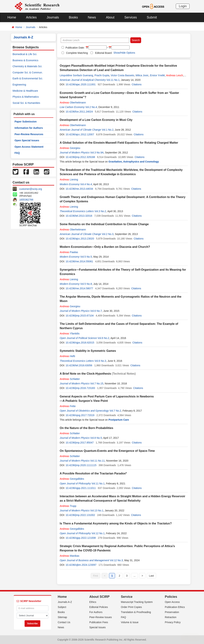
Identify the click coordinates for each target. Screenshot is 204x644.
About (110, 17)
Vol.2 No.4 (91, 107)
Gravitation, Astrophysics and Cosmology (134, 162)
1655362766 (26, 200)
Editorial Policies (99, 607)
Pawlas (69, 252)
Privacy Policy (173, 622)
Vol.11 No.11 (97, 461)
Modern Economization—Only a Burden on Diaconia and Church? (105, 247)
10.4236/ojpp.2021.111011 (81, 488)
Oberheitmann (73, 103)
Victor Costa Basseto (122, 75)
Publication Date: (75, 48)
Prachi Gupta (102, 75)
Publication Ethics (175, 607)
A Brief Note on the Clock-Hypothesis (85, 374)
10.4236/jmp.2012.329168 (80, 157)
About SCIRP (99, 597)
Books (73, 17)
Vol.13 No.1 (97, 510)
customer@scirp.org (31, 189)
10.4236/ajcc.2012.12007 (80, 134)
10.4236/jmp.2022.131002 (80, 515)
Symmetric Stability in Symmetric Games (88, 351)
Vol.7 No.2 (115, 411)
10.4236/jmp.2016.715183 (80, 388)
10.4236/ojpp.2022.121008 (81, 538)
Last (151, 576)
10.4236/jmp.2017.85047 (80, 443)
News (92, 17)
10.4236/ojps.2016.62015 (80, 343)
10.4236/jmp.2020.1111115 (81, 465)
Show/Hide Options (124, 53)
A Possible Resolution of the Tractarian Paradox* (93, 473)
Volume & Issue (130, 622)
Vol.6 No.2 (103, 338)
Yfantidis (70, 334)
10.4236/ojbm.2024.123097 (81, 565)
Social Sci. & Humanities (26, 103)
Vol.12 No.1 (98, 533)
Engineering (19, 85)
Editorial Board (103, 53)
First (95, 576)
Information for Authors (29, 128)
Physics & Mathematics (26, 97)
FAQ (17, 153)
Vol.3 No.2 (100, 211)
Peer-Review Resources (29, 134)
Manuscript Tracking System (137, 602)
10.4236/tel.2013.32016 (79, 216)
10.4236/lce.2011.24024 (79, 112)
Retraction (171, 617)
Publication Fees (99, 622)
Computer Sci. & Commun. (28, 72)
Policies (171, 597)
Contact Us (64, 622)
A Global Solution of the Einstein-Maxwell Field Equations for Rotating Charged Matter (119, 143)
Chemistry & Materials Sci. (27, 66)
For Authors (96, 612)
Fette (68, 406)
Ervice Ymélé (157, 75)
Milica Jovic (142, 75)
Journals (53, 17)
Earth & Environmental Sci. (28, 78)
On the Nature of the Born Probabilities (87, 428)
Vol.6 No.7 (96, 311)
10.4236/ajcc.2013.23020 (80, 239)
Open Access (172, 602)
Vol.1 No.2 (108, 130)
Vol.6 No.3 (100, 361)
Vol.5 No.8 (86, 284)
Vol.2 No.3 (108, 234)
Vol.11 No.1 (113, 80)
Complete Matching (77, 53)
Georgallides (72, 479)
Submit (152, 17)
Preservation (172, 612)
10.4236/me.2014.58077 (79, 288)
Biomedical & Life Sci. (25, 54)
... (135, 576)
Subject (62, 607)
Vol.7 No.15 (97, 384)
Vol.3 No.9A (97, 153)
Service (127, 597)
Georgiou (70, 148)
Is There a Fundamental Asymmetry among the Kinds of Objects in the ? (116, 523)
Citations (137, 84)
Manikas (70, 556)
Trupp (68, 506)
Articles (31, 17)
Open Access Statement (29, 147)
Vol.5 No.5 (86, 257)
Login (183, 6)
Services (131, 17)
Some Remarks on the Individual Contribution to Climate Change (104, 224)
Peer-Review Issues (101, 617)
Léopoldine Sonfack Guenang (76, 75)
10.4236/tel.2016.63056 (79, 365)
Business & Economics (25, 60)
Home (12, 17)
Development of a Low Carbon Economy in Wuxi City (96, 120)
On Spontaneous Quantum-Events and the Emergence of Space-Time (107, 451)
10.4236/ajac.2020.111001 (81, 84)
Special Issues (97, 627)
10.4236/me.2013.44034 (79, 189)
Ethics (93, 602)
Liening (69, 180)
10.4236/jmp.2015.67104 (80, 316)
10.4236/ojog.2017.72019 (80, 415)
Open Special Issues (27, 140)
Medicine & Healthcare (25, 91)
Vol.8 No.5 (96, 438)
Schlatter (70, 379)
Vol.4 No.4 (86, 184)
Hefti (67, 356)
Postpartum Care (119, 420)
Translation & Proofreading (136, 612)
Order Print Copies (131, 607)
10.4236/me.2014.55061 (79, 261)
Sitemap (62, 617)
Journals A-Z (65, 602)
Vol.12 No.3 (116, 560)
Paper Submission (26, 122)
